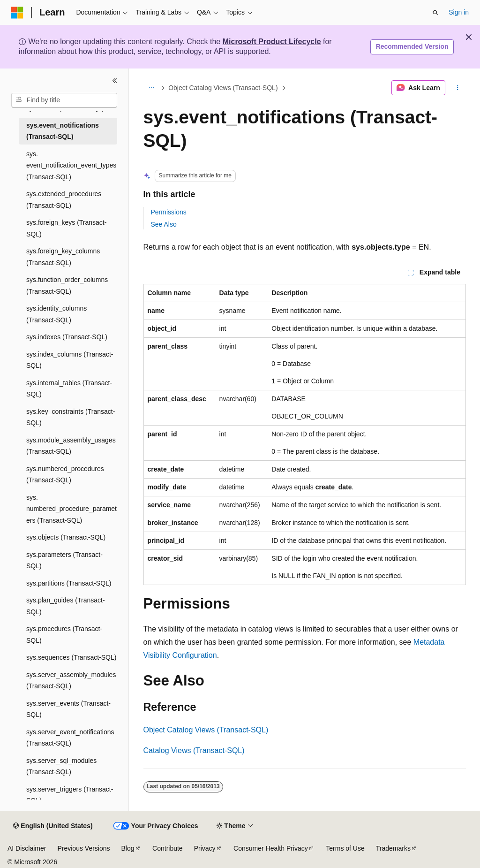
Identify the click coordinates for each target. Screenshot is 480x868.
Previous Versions (83, 848)
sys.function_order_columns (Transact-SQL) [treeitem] (67, 286)
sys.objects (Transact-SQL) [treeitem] (66, 537)
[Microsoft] (17, 13)
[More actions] (457, 88)
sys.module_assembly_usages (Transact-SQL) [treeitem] (71, 446)
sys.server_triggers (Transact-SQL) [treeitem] (70, 795)
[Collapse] (115, 81)
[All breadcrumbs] (152, 88)
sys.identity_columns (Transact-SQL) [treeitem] (56, 314)
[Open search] (435, 13)
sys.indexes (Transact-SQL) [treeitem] (67, 337)
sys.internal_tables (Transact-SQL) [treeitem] (69, 389)
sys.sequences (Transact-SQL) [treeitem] (71, 657)
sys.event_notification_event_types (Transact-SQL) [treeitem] (71, 165)
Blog (128, 848)
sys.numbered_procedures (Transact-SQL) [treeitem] (65, 475)
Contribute (168, 848)
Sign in (459, 12)
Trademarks (393, 848)
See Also (164, 224)
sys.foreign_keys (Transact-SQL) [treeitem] (66, 228)
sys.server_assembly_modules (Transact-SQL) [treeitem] (71, 681)
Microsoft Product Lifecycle (272, 42)
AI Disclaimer (27, 848)
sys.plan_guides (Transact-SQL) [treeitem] (66, 606)
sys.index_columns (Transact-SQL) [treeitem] (70, 360)
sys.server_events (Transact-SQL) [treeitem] (68, 709)
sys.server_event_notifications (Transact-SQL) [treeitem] (70, 738)
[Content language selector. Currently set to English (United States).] (53, 826)
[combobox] (64, 100)
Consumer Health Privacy (271, 848)
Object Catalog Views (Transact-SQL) (223, 88)
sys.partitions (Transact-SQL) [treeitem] (69, 583)
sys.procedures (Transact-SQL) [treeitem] (64, 635)
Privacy (205, 848)
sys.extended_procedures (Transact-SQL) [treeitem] (64, 200)
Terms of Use (345, 848)
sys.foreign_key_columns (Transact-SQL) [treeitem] (63, 257)
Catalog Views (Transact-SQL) (194, 750)
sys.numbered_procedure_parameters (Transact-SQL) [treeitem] (71, 509)
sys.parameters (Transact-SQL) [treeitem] (64, 560)
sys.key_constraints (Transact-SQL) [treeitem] (71, 417)
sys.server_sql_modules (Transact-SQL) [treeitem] (61, 766)
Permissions (169, 212)
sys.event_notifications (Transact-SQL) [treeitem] (63, 131)
